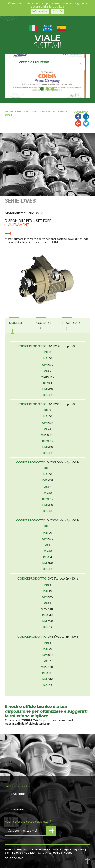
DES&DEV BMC (14, 858)
